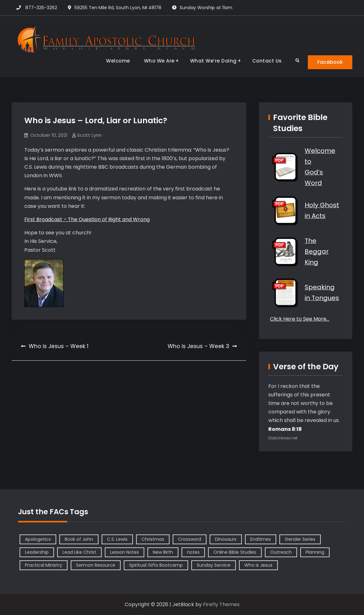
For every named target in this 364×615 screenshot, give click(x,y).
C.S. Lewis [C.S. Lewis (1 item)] (117, 539)
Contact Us (267, 61)
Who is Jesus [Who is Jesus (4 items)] (258, 565)
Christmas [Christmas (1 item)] (153, 539)
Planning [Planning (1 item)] (315, 552)
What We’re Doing (213, 61)
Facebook (330, 62)
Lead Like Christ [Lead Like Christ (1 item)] (79, 552)
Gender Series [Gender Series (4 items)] (300, 539)
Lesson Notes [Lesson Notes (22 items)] (125, 552)
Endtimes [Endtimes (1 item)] (261, 539)
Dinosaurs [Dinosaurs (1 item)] (226, 539)
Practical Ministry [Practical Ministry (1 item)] (44, 565)
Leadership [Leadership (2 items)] (37, 552)
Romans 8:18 (285, 429)
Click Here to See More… (300, 319)
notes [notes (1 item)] (193, 552)
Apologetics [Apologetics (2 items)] (38, 539)
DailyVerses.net (283, 438)
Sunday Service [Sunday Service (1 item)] (214, 565)
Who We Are (159, 61)
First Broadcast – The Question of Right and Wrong (87, 219)
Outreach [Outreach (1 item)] (281, 552)
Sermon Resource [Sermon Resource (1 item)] (96, 565)
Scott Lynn (89, 135)
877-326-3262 (41, 8)
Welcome (118, 61)
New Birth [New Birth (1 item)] (163, 552)
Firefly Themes (221, 604)
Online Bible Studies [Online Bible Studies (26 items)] (235, 552)
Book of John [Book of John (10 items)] (79, 539)
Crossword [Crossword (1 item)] (190, 539)
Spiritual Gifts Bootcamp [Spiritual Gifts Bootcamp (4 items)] (156, 565)
